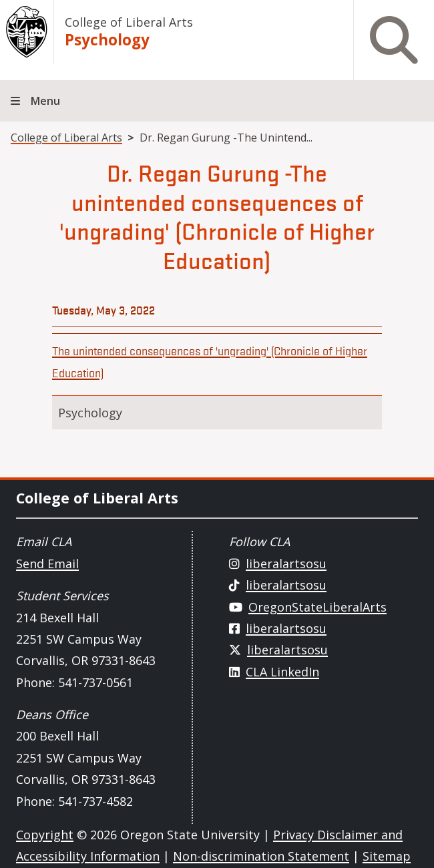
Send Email (47, 564)
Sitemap (387, 856)
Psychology (107, 40)
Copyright (45, 835)
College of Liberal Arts (129, 22)
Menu (45, 101)
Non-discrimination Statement (261, 856)
